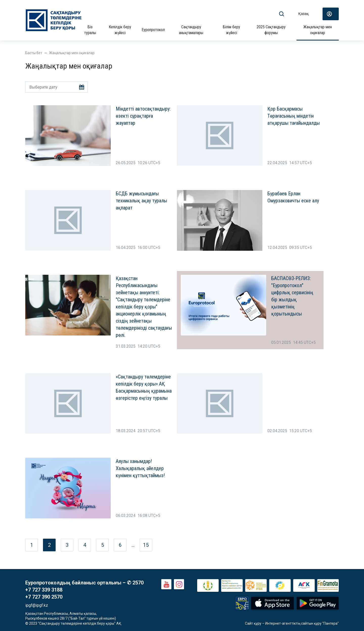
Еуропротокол (153, 30)
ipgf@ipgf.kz (37, 605)
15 (146, 545)
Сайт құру (253, 623)
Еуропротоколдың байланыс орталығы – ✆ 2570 (84, 583)
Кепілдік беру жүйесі (120, 30)
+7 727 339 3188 (44, 590)
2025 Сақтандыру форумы (271, 30)
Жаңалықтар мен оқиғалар (318, 30)
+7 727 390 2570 (44, 597)
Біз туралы (90, 30)
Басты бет (34, 53)
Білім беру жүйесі (232, 30)
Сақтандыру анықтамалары (191, 30)
